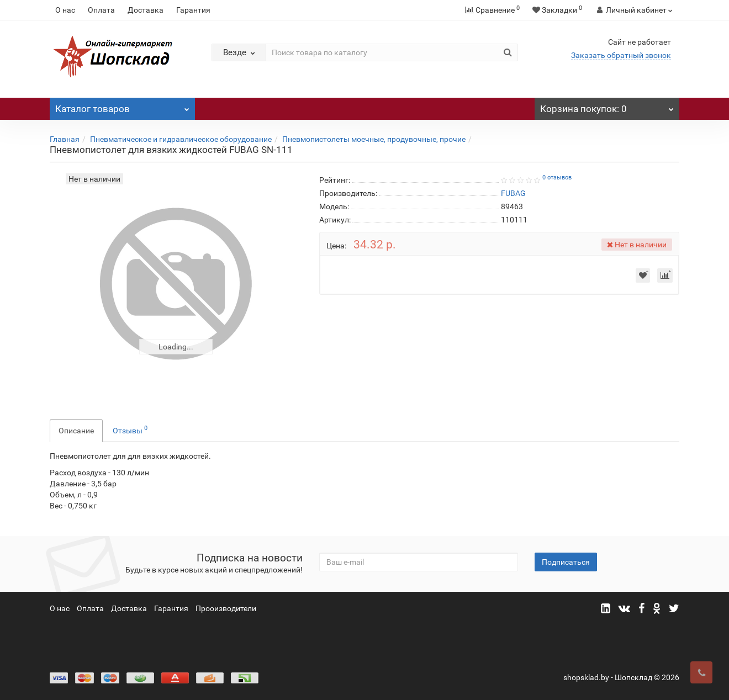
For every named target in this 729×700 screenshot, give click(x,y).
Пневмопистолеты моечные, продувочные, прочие (374, 139)
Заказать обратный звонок (621, 55)
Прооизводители (226, 608)
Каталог (122, 106)
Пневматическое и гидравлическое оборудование (181, 139)
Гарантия (193, 10)
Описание (76, 431)
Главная (65, 139)
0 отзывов (557, 177)
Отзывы (130, 429)
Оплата (101, 10)
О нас (65, 10)
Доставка (146, 10)
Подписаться (566, 562)
